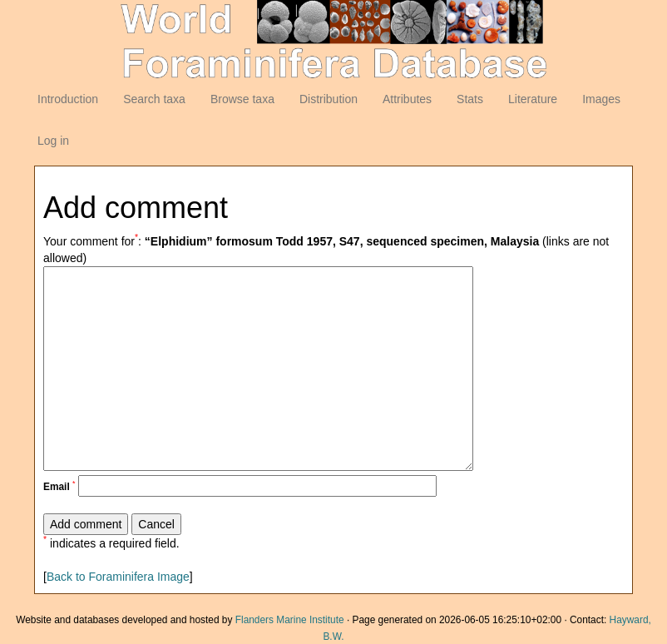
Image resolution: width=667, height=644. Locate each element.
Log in (53, 141)
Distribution (329, 99)
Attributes (407, 99)
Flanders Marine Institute (290, 620)
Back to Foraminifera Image (118, 577)
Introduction (68, 99)
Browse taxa (242, 99)
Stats (470, 99)
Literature (533, 99)
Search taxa (154, 99)
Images (601, 99)
